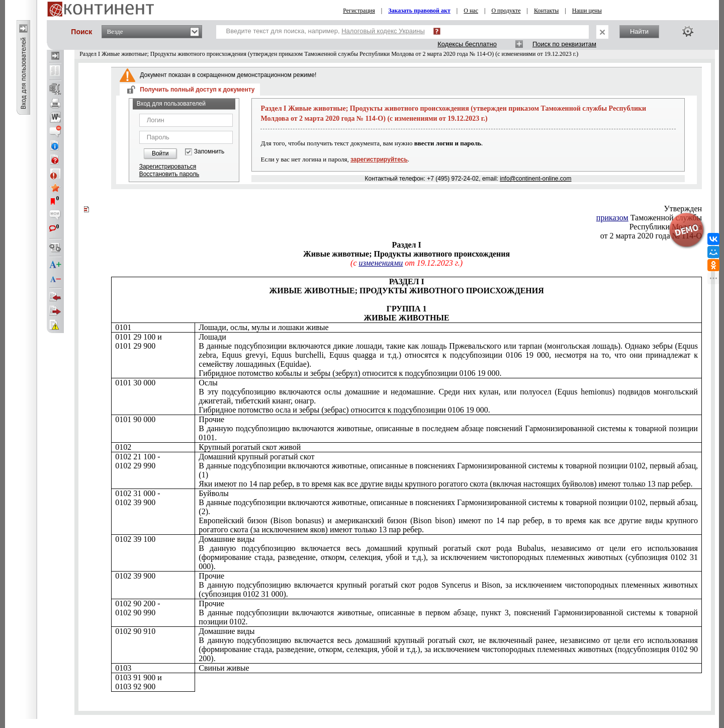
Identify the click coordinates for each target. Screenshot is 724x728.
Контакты (547, 11)
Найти (639, 31)
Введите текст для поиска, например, (326, 31)
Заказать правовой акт (419, 11)
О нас (471, 11)
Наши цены (587, 11)
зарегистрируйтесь (379, 159)
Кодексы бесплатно (467, 44)
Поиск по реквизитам (564, 44)
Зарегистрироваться (168, 167)
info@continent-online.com (535, 179)
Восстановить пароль (169, 174)
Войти (160, 153)
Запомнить (209, 152)
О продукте (506, 11)
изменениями (381, 263)
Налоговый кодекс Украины (383, 31)
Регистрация (359, 11)
